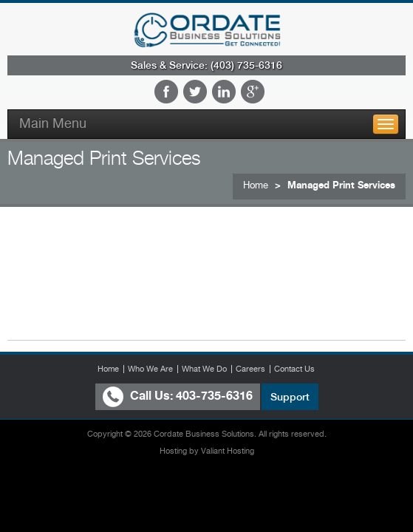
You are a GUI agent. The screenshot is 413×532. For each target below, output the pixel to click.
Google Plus (253, 92)
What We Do (204, 369)
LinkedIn (224, 92)
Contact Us (294, 369)
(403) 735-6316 (246, 65)
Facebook (166, 92)
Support (290, 397)
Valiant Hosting (228, 451)
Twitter (195, 92)
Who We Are (150, 369)
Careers (250, 369)
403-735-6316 (214, 396)
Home (256, 185)
